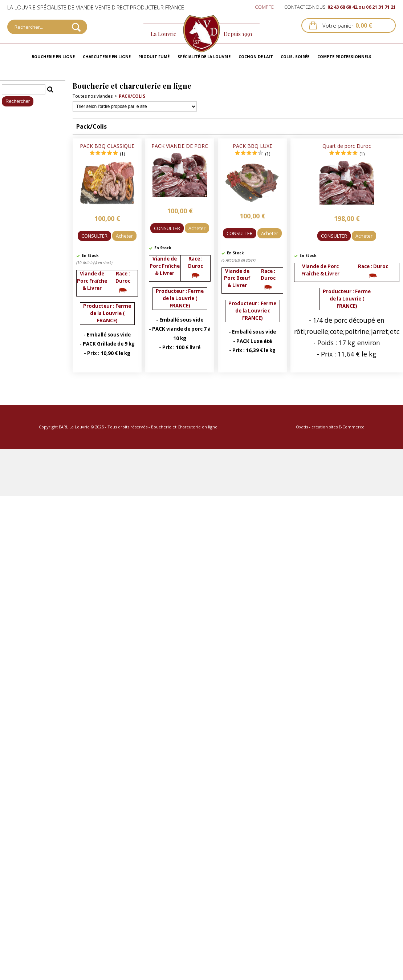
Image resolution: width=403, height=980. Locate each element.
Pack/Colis (132, 96)
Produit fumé (154, 57)
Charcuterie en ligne (107, 57)
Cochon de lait (256, 57)
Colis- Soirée (295, 57)
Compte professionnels (344, 57)
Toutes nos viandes (93, 96)
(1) (122, 154)
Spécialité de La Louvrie (204, 57)
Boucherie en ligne (53, 57)
